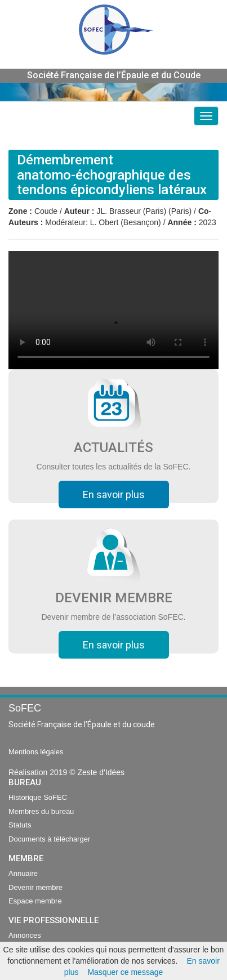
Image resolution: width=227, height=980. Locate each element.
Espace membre (35, 901)
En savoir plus (114, 495)
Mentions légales (36, 752)
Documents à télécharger (49, 839)
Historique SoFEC (38, 797)
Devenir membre (35, 887)
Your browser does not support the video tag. (113, 310)
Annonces (25, 935)
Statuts (20, 825)
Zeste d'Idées (101, 772)
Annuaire (23, 873)
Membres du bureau (41, 811)
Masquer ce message (125, 972)
